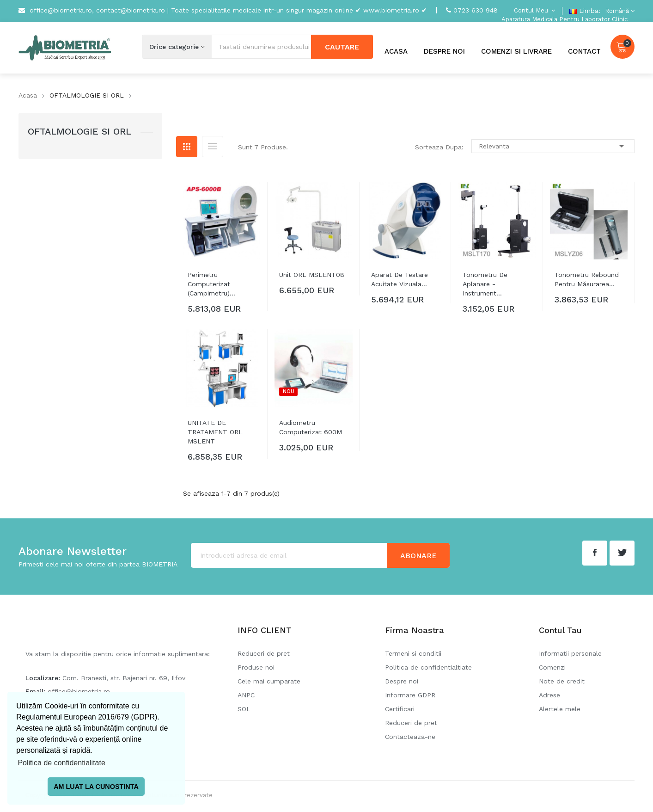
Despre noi (402, 681)
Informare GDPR (410, 695)
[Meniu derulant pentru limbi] (619, 11)
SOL (244, 709)
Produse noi (256, 667)
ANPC (246, 695)
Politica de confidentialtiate (428, 667)
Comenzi (552, 667)
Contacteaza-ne (410, 737)
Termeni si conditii (413, 653)
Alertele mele (560, 709)
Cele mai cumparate (269, 681)
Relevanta (553, 146)
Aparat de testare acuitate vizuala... (400, 279)
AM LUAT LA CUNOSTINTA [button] (96, 787)
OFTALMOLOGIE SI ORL (79, 131)
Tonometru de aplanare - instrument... (485, 284)
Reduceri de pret (264, 653)
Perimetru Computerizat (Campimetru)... (211, 284)
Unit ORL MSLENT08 (312, 275)
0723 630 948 (476, 10)
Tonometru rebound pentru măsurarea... (587, 279)
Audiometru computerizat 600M (311, 427)
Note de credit (562, 681)
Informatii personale (570, 653)
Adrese (549, 695)
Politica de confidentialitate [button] (61, 763)
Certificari (400, 709)
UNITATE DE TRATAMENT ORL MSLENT (215, 432)
